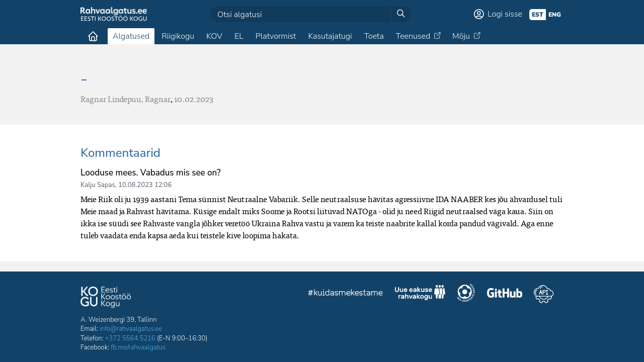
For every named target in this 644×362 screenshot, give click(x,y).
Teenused (413, 36)
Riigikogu (178, 36)
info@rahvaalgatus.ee (131, 329)
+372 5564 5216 (130, 338)
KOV (214, 36)
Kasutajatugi (330, 36)
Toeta (374, 36)
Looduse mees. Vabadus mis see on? (151, 173)
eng (555, 15)
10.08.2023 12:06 (145, 185)
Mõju (461, 36)
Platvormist (276, 36)
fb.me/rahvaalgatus (138, 347)
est (538, 15)
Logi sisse (505, 14)
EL (239, 36)
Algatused (131, 36)
